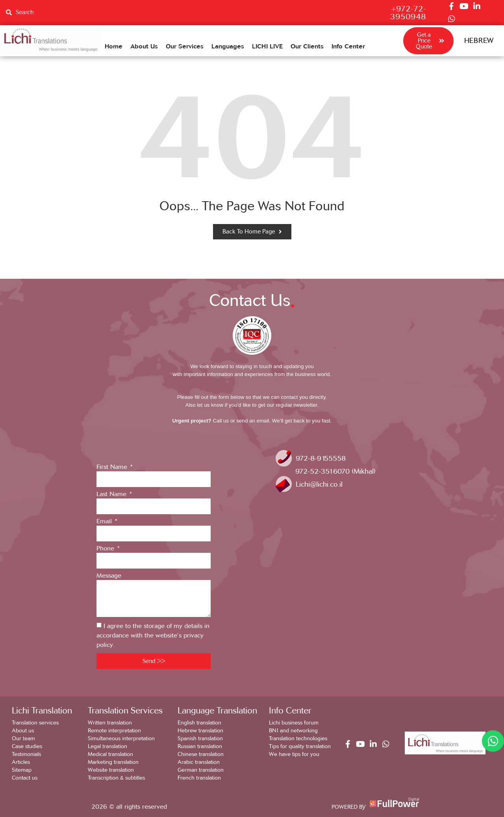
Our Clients (307, 46)
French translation (199, 778)
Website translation (111, 770)
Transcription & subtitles (116, 778)
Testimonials (26, 754)
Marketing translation (113, 762)
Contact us (25, 778)
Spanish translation (200, 738)
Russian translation (200, 746)
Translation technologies (298, 738)
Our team (23, 738)
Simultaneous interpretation (121, 738)
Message (109, 576)
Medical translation (110, 754)
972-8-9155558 (321, 458)
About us (23, 731)
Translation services (35, 723)
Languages (228, 46)
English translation (199, 723)
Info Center (348, 46)
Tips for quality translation (300, 746)
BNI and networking (293, 731)
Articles (21, 762)
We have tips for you (294, 754)
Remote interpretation (114, 731)
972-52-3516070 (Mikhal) (335, 471)
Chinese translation (201, 754)
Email (105, 522)
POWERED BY (349, 807)
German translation (201, 770)
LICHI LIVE (267, 46)
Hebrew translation (200, 731)
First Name (113, 467)
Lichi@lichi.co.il (319, 484)
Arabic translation (199, 762)
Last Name (112, 494)
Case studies (27, 746)
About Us (144, 46)
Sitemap (22, 770)
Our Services (185, 46)
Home (114, 46)
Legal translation (107, 746)
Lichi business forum (294, 723)
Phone (106, 549)
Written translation (110, 723)
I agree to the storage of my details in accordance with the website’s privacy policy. (153, 635)
